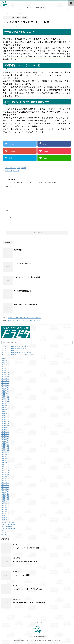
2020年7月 (5, 456)
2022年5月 (5, 411)
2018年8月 (5, 503)
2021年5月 (5, 436)
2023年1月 (5, 395)
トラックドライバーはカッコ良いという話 (16, 352)
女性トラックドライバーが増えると (26, 305)
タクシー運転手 (7, 527)
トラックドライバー (10, 168)
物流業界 (24, 168)
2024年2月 (5, 369)
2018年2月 (5, 513)
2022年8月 (5, 405)
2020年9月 (5, 452)
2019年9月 (5, 477)
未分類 (4, 533)
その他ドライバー (8, 522)
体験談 (19, 168)
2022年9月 (5, 403)
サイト (8, 225)
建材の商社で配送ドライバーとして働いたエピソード (26, 320)
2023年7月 (5, 383)
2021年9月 (5, 428)
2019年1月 (5, 493)
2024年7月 (5, 358)
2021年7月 (5, 432)
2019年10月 (6, 475)
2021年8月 (5, 430)
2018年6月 (5, 507)
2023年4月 (5, 389)
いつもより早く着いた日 (22, 263)
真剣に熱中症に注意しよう (23, 291)
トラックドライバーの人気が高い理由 (15, 346)
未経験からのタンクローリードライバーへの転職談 (25, 318)
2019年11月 (6, 473)
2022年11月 (6, 399)
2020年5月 (5, 460)
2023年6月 (5, 385)
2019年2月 (5, 491)
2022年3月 (5, 415)
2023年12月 (6, 373)
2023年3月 (5, 391)
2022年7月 (5, 407)
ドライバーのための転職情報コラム (37, 637)
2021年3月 (5, 440)
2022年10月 (6, 401)
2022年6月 (5, 409)
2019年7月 (5, 481)
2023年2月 (5, 393)
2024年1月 (5, 371)
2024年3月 (5, 367)
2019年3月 (5, 489)
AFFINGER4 (56, 640)
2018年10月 (6, 499)
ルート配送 (16, 171)
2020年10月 (6, 450)
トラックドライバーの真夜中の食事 (14, 348)
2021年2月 (5, 442)
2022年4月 (5, 413)
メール (8, 218)
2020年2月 (5, 466)
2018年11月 (6, 497)
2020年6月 (5, 458)
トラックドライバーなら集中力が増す (27, 277)
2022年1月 (5, 420)
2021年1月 (5, 444)
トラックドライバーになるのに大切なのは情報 (18, 354)
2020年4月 (5, 462)
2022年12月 (6, 397)
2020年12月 (6, 446)
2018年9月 (5, 501)
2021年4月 (5, 438)
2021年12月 (6, 422)
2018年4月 (5, 509)
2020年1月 (5, 468)
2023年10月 (6, 377)
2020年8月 (5, 454)
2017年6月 (5, 519)
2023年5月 (5, 387)
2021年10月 (6, 426)
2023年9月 (5, 379)
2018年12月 (6, 495)
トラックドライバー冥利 (10, 350)
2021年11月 (6, 424)
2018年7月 (5, 505)
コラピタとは (38, 622)
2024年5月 (5, 362)
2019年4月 (5, 487)
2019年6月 (5, 483)
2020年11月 (6, 448)
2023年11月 (6, 375)
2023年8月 (5, 381)
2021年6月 (5, 434)
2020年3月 (5, 464)
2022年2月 (5, 418)
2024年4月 (5, 364)
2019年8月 (5, 479)
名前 (8, 211)
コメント (8, 186)
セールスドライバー (8, 525)
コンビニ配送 (8, 171)
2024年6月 (5, 360)
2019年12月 (6, 471)
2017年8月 (5, 517)
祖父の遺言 (18, 250)
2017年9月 (5, 515)
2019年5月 (5, 485)
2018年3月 (5, 511)
